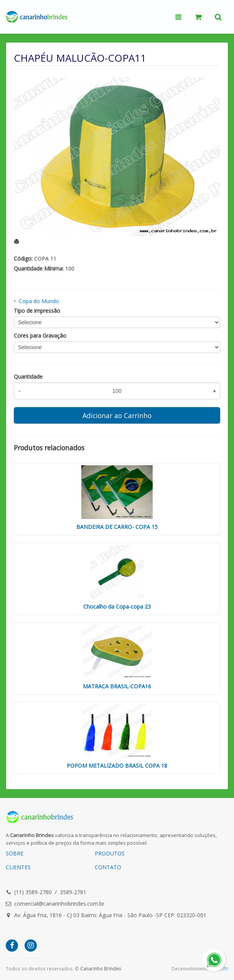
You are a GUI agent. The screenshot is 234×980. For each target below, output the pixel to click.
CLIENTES (18, 867)
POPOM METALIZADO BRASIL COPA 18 (117, 766)
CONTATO (108, 867)
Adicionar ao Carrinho (117, 415)
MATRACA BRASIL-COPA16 (117, 686)
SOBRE (15, 853)
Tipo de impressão (37, 311)
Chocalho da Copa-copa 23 (117, 607)
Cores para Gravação (40, 336)
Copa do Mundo (39, 301)
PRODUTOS (110, 853)
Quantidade (28, 377)
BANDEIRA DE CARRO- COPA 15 (117, 527)
